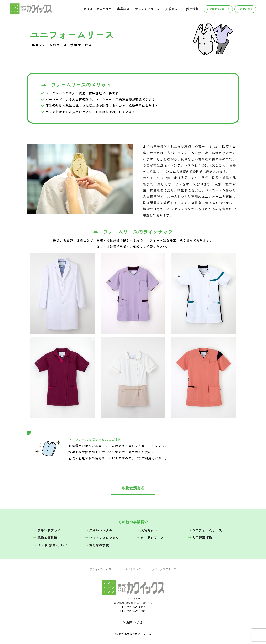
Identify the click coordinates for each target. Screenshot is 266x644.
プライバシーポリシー (103, 569)
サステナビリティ (147, 9)
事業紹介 (123, 9)
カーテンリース (150, 538)
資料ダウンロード (218, 9)
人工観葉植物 (200, 538)
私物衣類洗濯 (133, 488)
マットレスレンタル (102, 538)
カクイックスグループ (163, 569)
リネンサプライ (47, 530)
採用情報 (192, 9)
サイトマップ (133, 569)
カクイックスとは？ (98, 9)
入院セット (173, 9)
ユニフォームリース (205, 530)
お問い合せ (245, 9)
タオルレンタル (99, 530)
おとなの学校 (97, 545)
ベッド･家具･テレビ (50, 545)
